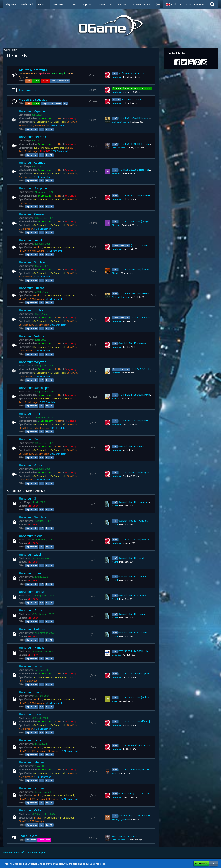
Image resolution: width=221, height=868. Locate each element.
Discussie (56, 103)
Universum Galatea (32, 629)
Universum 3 (27, 498)
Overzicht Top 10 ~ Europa (132, 595)
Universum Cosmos (32, 163)
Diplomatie (32, 129)
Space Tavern (28, 836)
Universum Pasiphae (33, 188)
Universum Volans (31, 336)
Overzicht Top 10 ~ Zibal (131, 558)
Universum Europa (31, 592)
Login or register (195, 4)
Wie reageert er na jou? (125, 836)
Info (53, 81)
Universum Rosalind (32, 240)
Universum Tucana (32, 288)
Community (63, 81)
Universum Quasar (31, 214)
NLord (115, 506)
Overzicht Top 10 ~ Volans (132, 343)
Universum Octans (32, 810)
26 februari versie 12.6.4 (131, 73)
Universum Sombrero (33, 262)
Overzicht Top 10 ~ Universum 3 (135, 502)
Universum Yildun (31, 536)
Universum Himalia (32, 648)
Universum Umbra (31, 310)
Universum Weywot (32, 362)
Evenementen (29, 90)
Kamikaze (117, 77)
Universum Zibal (30, 554)
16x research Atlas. (132, 99)
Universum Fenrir (30, 610)
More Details (201, 864)
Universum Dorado (32, 573)
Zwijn (115, 701)
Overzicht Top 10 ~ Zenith (132, 446)
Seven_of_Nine (119, 820)
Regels (45, 81)
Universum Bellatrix (32, 137)
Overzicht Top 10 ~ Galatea (133, 632)
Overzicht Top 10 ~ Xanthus (133, 521)
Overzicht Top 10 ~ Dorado (133, 577)
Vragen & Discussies (33, 100)
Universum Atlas (30, 465)
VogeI (115, 773)
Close (213, 864)
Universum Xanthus (32, 517)
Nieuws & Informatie (33, 70)
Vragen (45, 103)
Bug (65, 103)
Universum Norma (31, 788)
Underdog (117, 655)
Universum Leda (30, 740)
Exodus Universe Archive (28, 491)
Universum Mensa (31, 762)
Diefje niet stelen (120, 122)
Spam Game (44, 840)
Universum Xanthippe (34, 388)
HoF (41, 129)
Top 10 (49, 129)
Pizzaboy (116, 173)
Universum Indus (30, 666)
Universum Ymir (30, 414)
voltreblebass (119, 148)
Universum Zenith (31, 439)
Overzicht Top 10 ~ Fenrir (132, 614)
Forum (36, 81)
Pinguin (116, 273)
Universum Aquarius (33, 111)
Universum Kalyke (31, 714)
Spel (28, 81)
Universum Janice (31, 692)
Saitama (116, 373)
